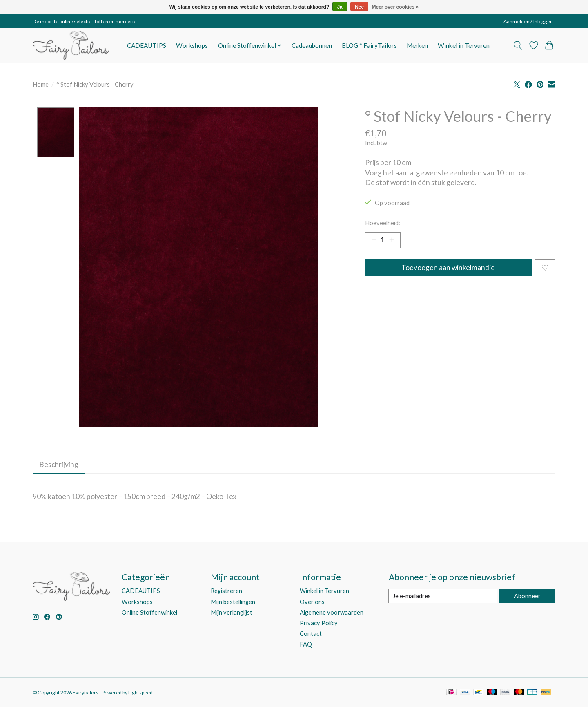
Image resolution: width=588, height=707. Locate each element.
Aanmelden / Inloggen (528, 21)
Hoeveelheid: (383, 223)
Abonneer (527, 596)
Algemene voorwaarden (332, 613)
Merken (417, 45)
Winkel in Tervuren (464, 45)
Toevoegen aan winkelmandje (448, 268)
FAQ (306, 645)
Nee (359, 7)
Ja (340, 7)
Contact (311, 634)
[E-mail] (443, 597)
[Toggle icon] (518, 45)
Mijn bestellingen (233, 602)
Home (41, 84)
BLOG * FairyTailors (369, 45)
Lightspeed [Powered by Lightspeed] (140, 693)
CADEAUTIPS (147, 45)
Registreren (226, 592)
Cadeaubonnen (312, 45)
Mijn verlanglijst (232, 613)
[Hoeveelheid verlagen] (374, 240)
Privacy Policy (319, 623)
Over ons (312, 602)
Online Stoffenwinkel (149, 613)
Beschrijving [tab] (59, 465)
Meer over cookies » (395, 7)
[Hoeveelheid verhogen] (392, 240)
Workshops (192, 45)
